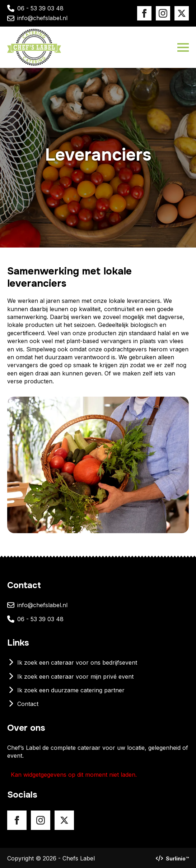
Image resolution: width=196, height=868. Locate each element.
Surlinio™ (177, 858)
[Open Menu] (183, 47)
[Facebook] (144, 13)
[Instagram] (163, 13)
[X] (182, 13)
